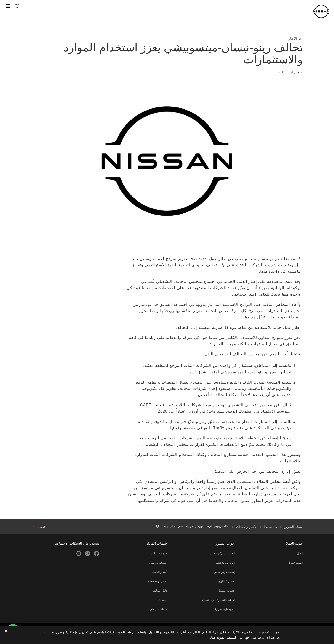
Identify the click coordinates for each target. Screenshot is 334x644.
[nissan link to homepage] (321, 11)
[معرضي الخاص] (17, 6)
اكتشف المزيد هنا (224, 637)
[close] (6, 632)
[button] (8, 6)
